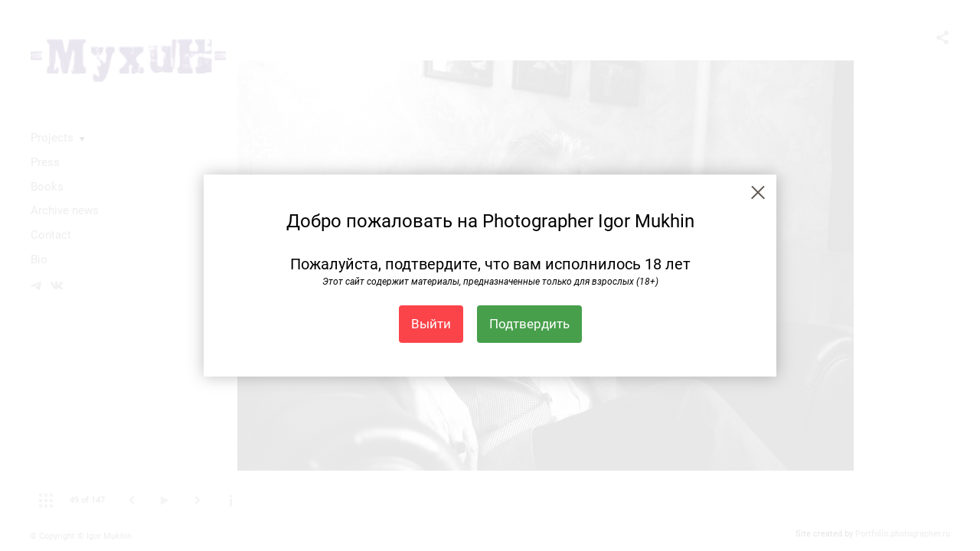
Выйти (431, 324)
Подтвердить (529, 324)
